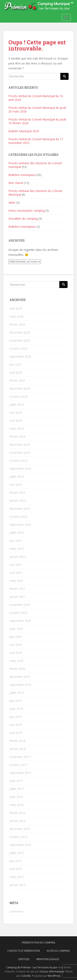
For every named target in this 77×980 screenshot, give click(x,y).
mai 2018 (16, 725)
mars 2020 (17, 661)
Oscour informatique (52, 971)
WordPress (54, 976)
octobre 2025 (18, 348)
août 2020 (16, 629)
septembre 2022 (20, 525)
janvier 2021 (18, 597)
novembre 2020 (20, 605)
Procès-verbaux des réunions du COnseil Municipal (35, 193)
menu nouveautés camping (26, 211)
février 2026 (17, 324)
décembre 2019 (20, 677)
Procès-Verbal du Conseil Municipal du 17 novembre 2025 (36, 141)
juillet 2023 (17, 477)
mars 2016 (17, 805)
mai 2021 (16, 565)
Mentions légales (48, 959)
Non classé (16, 183)
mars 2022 (17, 549)
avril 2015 (16, 869)
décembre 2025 (20, 332)
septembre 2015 (20, 845)
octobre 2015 (18, 837)
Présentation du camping (38, 943)
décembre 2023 (20, 445)
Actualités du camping (23, 219)
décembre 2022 (20, 509)
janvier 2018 (18, 749)
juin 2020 (16, 637)
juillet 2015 (17, 853)
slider (12, 203)
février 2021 (17, 589)
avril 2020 (16, 653)
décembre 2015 (20, 829)
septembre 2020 (20, 621)
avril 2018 (16, 733)
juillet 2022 (17, 533)
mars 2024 (17, 429)
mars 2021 (17, 581)
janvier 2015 (18, 885)
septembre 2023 (20, 469)
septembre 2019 (20, 685)
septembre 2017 (20, 773)
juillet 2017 (17, 789)
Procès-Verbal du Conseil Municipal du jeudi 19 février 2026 (37, 121)
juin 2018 (16, 717)
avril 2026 (16, 308)
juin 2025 (16, 364)
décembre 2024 (20, 388)
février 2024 (17, 437)
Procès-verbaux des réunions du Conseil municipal (35, 165)
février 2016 (17, 813)
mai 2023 (16, 485)
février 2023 (17, 493)
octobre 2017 (18, 765)
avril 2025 (16, 372)
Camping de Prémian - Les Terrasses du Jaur (32, 967)
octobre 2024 (18, 396)
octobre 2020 (18, 613)
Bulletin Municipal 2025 (24, 131)
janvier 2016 (18, 821)
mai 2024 (16, 413)
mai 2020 (16, 645)
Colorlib (26, 976)
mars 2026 (17, 316)
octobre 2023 (18, 461)
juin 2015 (16, 861)
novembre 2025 (20, 340)
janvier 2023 (18, 501)
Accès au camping (58, 951)
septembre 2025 (20, 356)
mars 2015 (17, 877)
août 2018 (16, 709)
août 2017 (16, 781)
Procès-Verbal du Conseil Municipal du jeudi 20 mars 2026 (37, 110)
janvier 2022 (18, 557)
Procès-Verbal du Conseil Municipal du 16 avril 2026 (36, 98)
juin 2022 (16, 541)
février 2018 (17, 741)
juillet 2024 (17, 405)
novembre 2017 (20, 757)
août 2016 (16, 797)
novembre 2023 (20, 453)
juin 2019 (16, 701)
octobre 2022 (18, 517)
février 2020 (17, 669)
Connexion (17, 911)
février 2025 (17, 380)
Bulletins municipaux (22, 175)
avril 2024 (16, 421)
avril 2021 (16, 573)
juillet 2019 (17, 693)
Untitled (24, 959)
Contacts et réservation (24, 951)
